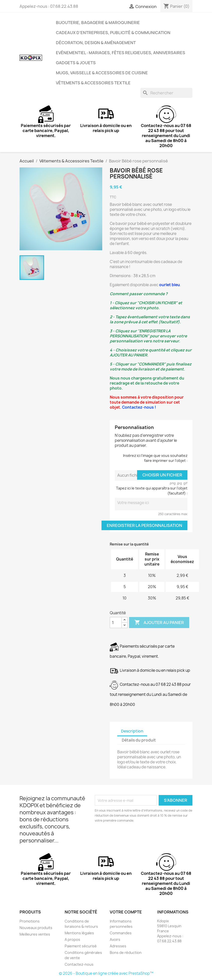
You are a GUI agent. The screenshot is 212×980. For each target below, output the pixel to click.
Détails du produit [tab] (139, 740)
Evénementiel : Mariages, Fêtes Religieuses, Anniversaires (121, 53)
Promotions (30, 921)
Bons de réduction (126, 953)
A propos (72, 939)
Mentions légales (79, 933)
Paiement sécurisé (81, 946)
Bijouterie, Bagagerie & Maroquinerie (98, 23)
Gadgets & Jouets (76, 63)
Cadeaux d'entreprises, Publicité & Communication (113, 33)
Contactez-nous (79, 964)
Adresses (118, 946)
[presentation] (137, 837)
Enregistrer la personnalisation (144, 525)
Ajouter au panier (159, 623)
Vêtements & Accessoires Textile (93, 83)
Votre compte (126, 912)
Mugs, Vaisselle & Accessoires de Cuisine (102, 73)
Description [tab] (132, 731)
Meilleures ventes (35, 934)
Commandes (121, 933)
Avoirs (115, 939)
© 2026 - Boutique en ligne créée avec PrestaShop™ (106, 973)
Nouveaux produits (36, 928)
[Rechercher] (166, 93)
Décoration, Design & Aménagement (96, 43)
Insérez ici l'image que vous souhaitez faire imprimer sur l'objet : (155, 458)
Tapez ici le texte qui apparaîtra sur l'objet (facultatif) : (152, 491)
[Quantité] (116, 623)
